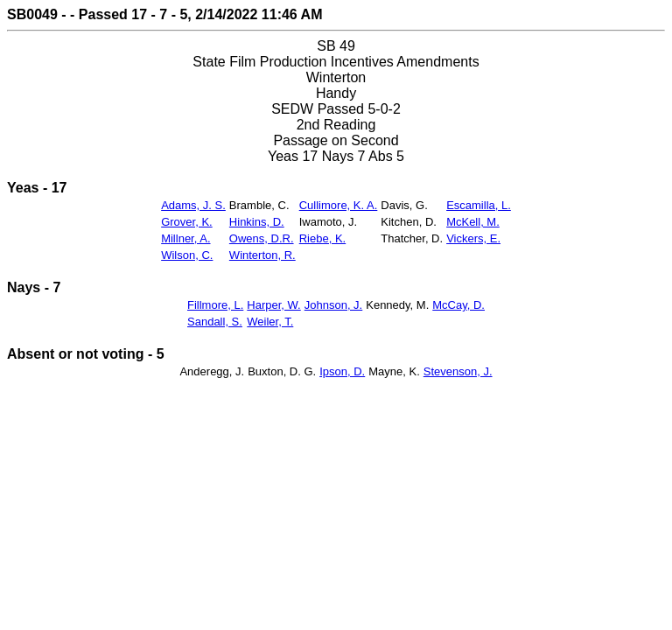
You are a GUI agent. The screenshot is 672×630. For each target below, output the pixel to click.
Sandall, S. (215, 322)
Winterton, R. (262, 255)
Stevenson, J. (458, 371)
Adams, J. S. (193, 205)
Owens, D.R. (262, 238)
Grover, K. (187, 222)
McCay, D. (458, 305)
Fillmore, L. (215, 305)
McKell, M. (473, 222)
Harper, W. (273, 305)
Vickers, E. (473, 238)
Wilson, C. (187, 255)
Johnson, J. (334, 305)
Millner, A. (185, 238)
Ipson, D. (342, 371)
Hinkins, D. (257, 222)
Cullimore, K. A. (339, 205)
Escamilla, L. (479, 205)
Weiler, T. (270, 322)
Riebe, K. (322, 238)
